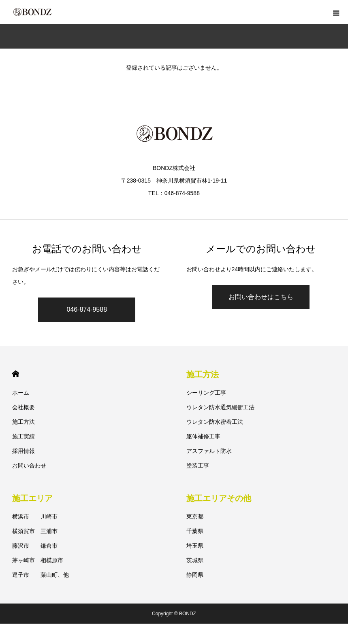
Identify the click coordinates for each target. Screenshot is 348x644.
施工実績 (23, 436)
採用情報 (23, 451)
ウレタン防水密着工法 (215, 422)
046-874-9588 (87, 309)
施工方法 (23, 422)
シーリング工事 (206, 393)
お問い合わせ (29, 465)
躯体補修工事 (203, 436)
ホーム (21, 393)
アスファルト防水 (209, 451)
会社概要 (23, 407)
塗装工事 (198, 465)
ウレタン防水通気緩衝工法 (220, 407)
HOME (16, 374)
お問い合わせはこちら (261, 297)
